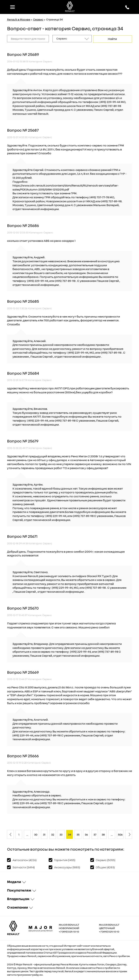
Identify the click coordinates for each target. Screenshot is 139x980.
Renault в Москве (19, 19)
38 (103, 834)
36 (86, 834)
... (27, 834)
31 (44, 834)
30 (36, 834)
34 (70, 834)
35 (78, 834)
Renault (28, 964)
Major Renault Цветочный (109, 926)
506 (120, 834)
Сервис (38, 19)
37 (95, 834)
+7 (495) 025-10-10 (69, 931)
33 (61, 834)
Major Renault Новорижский (69, 926)
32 (53, 834)
